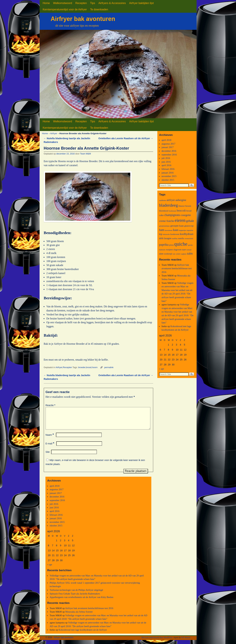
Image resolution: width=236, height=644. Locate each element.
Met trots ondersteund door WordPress (157, 641)
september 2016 (57, 504)
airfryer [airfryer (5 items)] (171, 200)
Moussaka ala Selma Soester (79, 616)
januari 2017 (56, 497)
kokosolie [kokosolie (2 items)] (166, 234)
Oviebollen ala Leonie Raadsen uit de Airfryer (126, 138)
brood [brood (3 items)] (189, 211)
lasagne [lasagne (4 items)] (168, 238)
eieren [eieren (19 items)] (180, 220)
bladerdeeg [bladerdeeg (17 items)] (169, 205)
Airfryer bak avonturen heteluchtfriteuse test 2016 (89, 612)
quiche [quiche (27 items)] (181, 244)
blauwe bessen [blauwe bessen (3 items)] (185, 206)
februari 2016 (56, 519)
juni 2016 (54, 511)
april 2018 (55, 490)
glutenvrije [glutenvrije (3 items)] (189, 226)
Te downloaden (99, 9)
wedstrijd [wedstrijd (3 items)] (168, 254)
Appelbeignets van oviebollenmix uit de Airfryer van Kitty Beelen (81, 601)
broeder (82, 367)
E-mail (50, 448)
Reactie (51, 405)
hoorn (95, 367)
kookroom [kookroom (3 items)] (175, 234)
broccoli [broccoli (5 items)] (181, 211)
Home (46, 3)
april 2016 (55, 515)
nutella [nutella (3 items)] (181, 238)
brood (89, 367)
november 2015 (57, 526)
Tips (93, 3)
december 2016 (57, 501)
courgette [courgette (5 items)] (186, 215)
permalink (109, 367)
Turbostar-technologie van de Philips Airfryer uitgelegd (76, 594)
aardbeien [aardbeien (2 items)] (163, 200)
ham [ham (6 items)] (162, 230)
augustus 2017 (57, 493)
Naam (50, 439)
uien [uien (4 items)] (161, 254)
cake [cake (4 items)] (161, 215)
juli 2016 (54, 508)
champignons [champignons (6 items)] (172, 215)
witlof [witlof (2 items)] (178, 254)
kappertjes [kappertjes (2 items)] (183, 230)
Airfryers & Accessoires (112, 3)
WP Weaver (186, 641)
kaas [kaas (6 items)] (176, 230)
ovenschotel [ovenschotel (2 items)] (189, 239)
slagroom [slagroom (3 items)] (177, 250)
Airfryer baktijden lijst (141, 3)
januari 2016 (56, 522)
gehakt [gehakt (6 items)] (190, 221)
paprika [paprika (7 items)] (164, 245)
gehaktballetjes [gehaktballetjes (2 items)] (165, 226)
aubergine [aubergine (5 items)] (181, 200)
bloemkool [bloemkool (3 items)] (164, 211)
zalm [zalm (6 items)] (190, 253)
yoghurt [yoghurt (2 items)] (183, 254)
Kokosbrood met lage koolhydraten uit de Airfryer (83, 634)
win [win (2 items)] (174, 254)
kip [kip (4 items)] (161, 234)
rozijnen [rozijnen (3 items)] (169, 250)
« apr (50, 569)
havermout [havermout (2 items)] (169, 230)
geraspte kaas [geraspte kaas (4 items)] (177, 226)
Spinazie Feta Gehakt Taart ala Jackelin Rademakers (75, 598)
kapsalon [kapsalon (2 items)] (190, 230)
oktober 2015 (56, 530)
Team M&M (86, 154)
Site (48, 456)
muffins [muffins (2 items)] (175, 239)
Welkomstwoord (63, 3)
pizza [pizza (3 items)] (171, 245)
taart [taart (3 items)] (184, 250)
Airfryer (54, 133)
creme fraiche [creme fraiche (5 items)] (167, 221)
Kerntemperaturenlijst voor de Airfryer (65, 9)
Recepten (81, 3)
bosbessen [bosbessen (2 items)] (173, 211)
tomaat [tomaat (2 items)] (189, 250)
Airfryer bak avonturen (83, 19)
